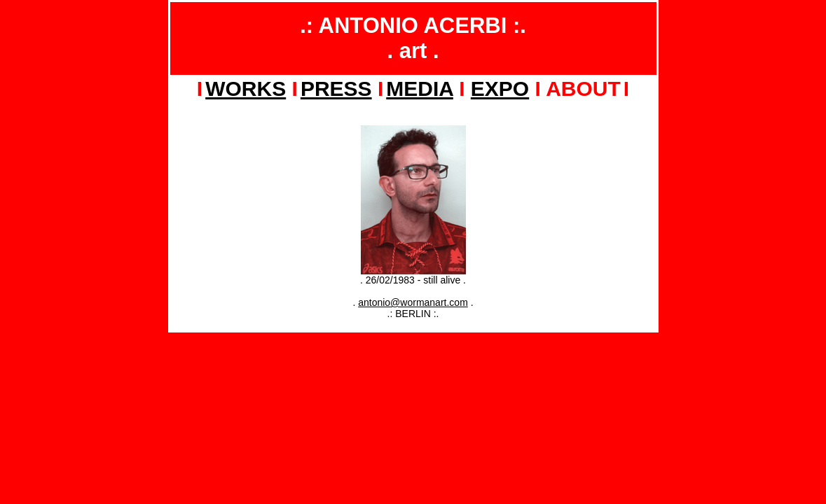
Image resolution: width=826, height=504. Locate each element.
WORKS (246, 89)
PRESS (336, 89)
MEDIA (420, 89)
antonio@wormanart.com (413, 302)
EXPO (500, 89)
